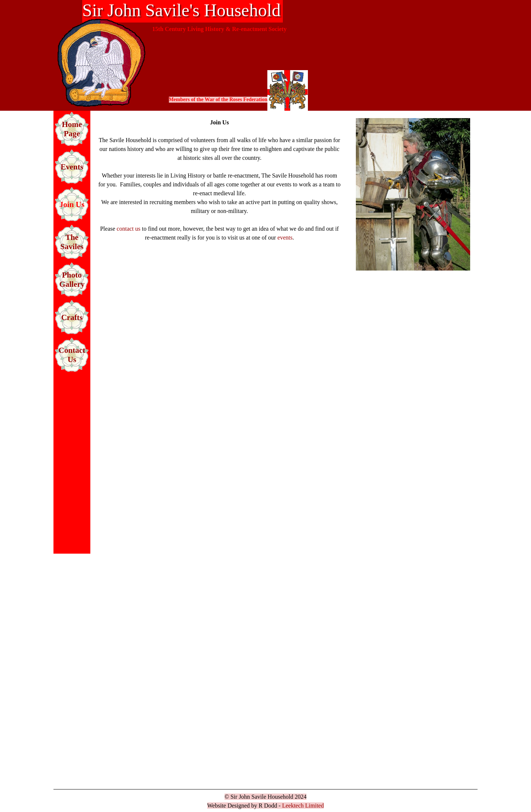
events (285, 238)
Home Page (72, 129)
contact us (128, 229)
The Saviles (72, 242)
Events (72, 167)
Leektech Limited (303, 806)
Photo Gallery (72, 280)
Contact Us (72, 355)
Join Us (72, 204)
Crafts (72, 317)
